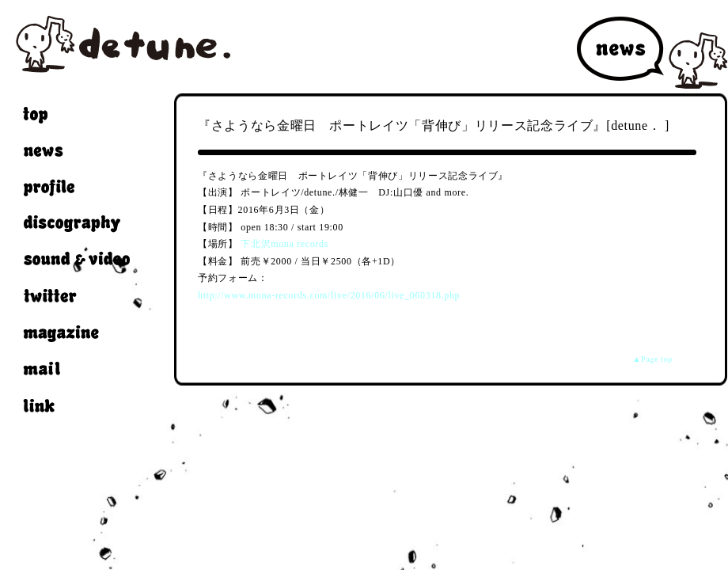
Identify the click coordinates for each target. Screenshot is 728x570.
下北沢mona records (284, 244)
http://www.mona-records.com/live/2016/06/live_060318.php (329, 295)
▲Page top (653, 359)
